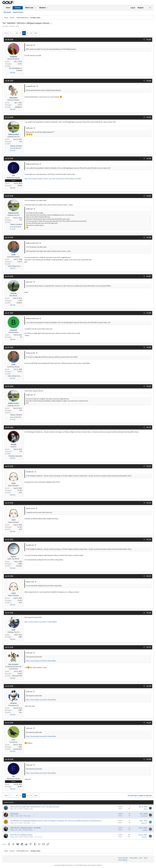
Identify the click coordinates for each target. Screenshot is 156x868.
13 (38, 837)
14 (41, 837)
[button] (35, 8)
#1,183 (149, 117)
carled (12, 823)
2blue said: (29, 282)
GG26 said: (29, 653)
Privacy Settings (123, 860)
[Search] (150, 8)
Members (43, 8)
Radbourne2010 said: (32, 164)
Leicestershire (17, 749)
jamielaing (144, 816)
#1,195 (149, 576)
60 (24, 33)
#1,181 (149, 40)
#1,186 (149, 237)
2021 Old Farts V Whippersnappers (21, 835)
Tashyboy (144, 837)
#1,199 (149, 723)
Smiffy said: (29, 128)
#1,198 (149, 686)
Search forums (18, 12)
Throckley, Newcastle (15, 456)
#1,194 (149, 540)
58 (17, 33)
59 (20, 33)
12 (36, 837)
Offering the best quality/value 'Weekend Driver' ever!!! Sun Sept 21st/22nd (35, 807)
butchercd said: (31, 353)
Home (8, 8)
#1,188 (149, 313)
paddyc (145, 830)
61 (28, 33)
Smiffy (6, 26)
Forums (18, 8)
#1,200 (149, 759)
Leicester (19, 566)
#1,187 (149, 276)
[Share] (144, 40)
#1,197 (149, 647)
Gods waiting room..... (15, 266)
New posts (7, 12)
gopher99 (144, 823)
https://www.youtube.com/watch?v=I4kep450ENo (41, 622)
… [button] (14, 33)
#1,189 (149, 347)
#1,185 (149, 196)
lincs (21, 712)
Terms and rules (123, 858)
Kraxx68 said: (30, 472)
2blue (12, 809)
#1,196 (149, 613)
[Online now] (14, 54)
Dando (12, 830)
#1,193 (149, 503)
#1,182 (149, 81)
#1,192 (149, 466)
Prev (6, 33)
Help (141, 858)
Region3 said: (30, 582)
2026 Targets (14, 814)
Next (36, 33)
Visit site (13, 73)
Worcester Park (17, 676)
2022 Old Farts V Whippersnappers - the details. (26, 828)
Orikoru (12, 816)
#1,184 (149, 158)
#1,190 (149, 386)
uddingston (18, 107)
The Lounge (27, 816)
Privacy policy (134, 858)
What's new (29, 8)
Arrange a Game (28, 809)
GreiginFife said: (31, 86)
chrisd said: (29, 45)
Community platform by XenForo (72, 865)
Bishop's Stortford (16, 146)
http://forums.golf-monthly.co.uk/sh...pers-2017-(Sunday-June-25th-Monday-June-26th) (53, 179)
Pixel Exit (99, 865)
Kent (20, 492)
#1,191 (149, 427)
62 (31, 33)
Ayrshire (19, 303)
